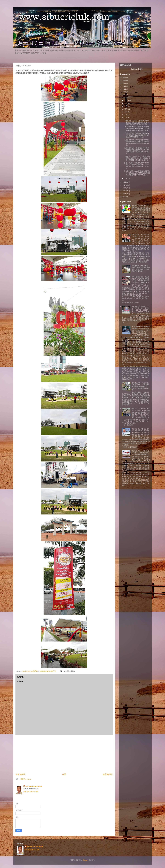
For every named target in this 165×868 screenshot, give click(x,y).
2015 (124, 182)
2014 (124, 185)
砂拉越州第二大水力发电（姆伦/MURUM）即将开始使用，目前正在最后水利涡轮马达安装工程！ (141, 268)
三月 (126, 115)
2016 (124, 98)
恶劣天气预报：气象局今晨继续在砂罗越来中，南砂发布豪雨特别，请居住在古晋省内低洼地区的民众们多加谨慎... (137, 166)
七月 (126, 103)
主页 (64, 774)
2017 (124, 95)
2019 (124, 89)
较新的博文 (21, 774)
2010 (124, 197)
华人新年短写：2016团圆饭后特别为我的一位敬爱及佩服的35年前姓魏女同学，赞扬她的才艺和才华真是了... (137, 173)
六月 (126, 106)
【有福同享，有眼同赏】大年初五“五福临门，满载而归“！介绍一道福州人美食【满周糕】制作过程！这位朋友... (137, 158)
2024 (124, 77)
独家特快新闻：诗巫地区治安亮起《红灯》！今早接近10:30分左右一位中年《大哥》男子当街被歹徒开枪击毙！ (140, 386)
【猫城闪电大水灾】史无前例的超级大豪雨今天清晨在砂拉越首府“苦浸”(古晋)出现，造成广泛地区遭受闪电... (137, 122)
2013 (124, 188)
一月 (126, 178)
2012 (124, 191)
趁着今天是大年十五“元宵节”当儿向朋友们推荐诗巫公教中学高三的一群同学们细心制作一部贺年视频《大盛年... (137, 151)
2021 (124, 83)
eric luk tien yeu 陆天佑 (34, 786)
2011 (124, 194)
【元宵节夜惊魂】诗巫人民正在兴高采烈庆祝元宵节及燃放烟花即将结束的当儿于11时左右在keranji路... (137, 135)
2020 (124, 86)
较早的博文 (108, 774)
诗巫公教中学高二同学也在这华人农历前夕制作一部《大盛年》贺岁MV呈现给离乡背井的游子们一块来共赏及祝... (137, 143)
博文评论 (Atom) (26, 779)
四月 (126, 112)
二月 (126, 118)
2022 (124, 80)
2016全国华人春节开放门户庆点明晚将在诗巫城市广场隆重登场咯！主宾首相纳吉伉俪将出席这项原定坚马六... (137, 129)
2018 (124, 92)
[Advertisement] (64, 754)
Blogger (85, 860)
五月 (126, 109)
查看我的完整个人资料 (31, 792)
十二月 (127, 100)
